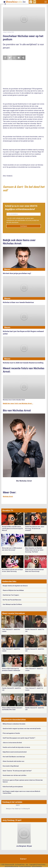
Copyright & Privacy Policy (37, 865)
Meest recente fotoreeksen (14, 613)
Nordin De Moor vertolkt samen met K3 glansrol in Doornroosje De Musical (12, 529)
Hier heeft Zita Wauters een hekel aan (14, 757)
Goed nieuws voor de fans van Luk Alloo (15, 775)
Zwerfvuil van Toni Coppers (11, 595)
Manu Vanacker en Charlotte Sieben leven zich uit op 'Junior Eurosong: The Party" (34, 550)
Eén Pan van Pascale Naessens (12, 600)
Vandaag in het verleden (12, 802)
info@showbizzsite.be (11, 866)
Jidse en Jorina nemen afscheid (12, 743)
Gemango (39, 866)
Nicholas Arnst (8, 496)
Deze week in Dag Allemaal (11, 766)
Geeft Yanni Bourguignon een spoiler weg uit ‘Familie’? (19, 738)
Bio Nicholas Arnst (24, 481)
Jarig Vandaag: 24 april (12, 820)
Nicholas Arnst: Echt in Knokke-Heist (14, 400)
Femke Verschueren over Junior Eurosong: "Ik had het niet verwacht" (35, 529)
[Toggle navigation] (46, 2)
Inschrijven (24, 226)
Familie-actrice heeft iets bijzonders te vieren (16, 747)
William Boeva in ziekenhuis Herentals (14, 724)
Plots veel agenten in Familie (11, 733)
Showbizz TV (8, 510)
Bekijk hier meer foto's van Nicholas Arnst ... (18, 403)
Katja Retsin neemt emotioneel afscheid (15, 752)
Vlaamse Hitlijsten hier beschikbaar (13, 590)
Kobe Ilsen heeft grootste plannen (13, 787)
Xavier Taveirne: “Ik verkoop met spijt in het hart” (17, 771)
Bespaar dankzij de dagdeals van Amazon (15, 586)
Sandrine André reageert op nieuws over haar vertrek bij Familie (22, 729)
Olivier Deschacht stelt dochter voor (14, 761)
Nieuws (7, 269)
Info (27, 865)
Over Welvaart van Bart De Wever (12, 604)
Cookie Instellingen (25, 866)
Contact (23, 859)
